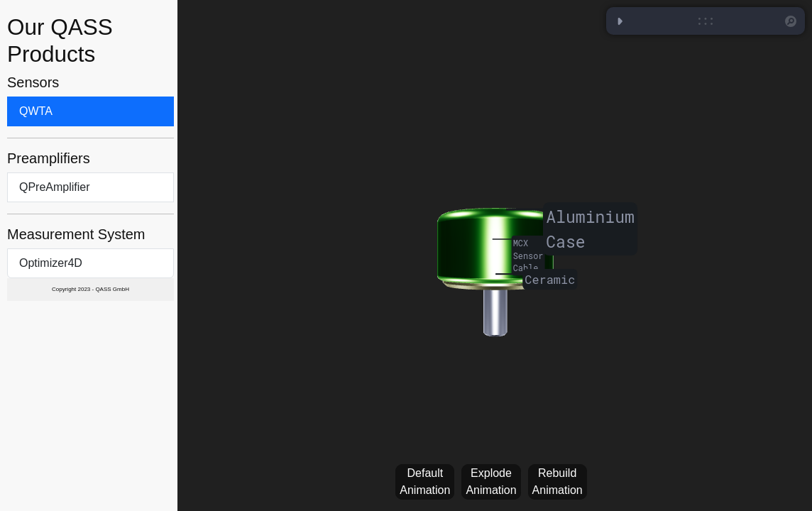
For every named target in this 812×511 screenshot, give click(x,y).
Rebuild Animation (558, 482)
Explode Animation (491, 482)
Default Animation (425, 482)
